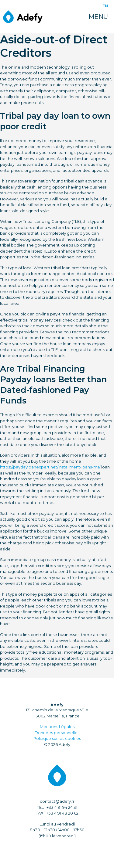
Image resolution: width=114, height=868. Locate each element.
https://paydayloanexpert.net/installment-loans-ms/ (50, 467)
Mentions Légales (57, 727)
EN (105, 6)
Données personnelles (57, 733)
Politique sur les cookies (57, 738)
